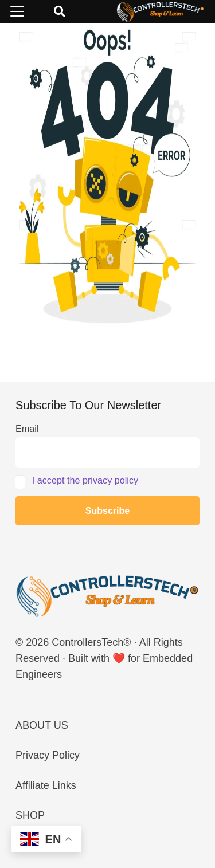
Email (27, 429)
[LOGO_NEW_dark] (161, 11)
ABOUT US (42, 725)
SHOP (30, 815)
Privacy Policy (48, 755)
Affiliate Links (46, 785)
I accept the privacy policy (85, 480)
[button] (17, 11)
